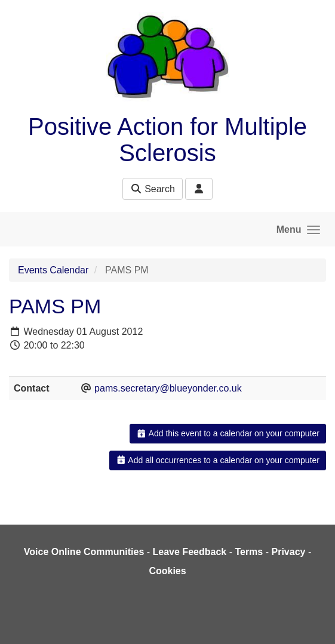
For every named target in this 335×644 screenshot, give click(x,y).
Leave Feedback (190, 552)
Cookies (167, 571)
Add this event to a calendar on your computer (228, 433)
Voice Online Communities (84, 552)
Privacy (288, 552)
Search (153, 189)
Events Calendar (53, 270)
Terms (249, 552)
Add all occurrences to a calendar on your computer (218, 460)
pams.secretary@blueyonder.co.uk (168, 388)
